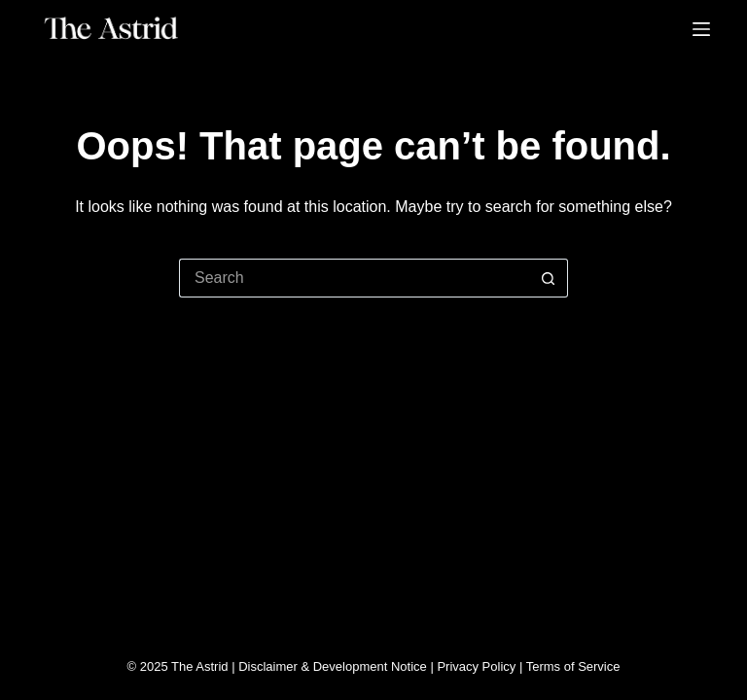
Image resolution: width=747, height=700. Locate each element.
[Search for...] (354, 278)
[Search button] (549, 278)
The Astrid (200, 666)
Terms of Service (573, 666)
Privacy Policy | (481, 666)
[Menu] (701, 29)
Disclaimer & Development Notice (333, 666)
